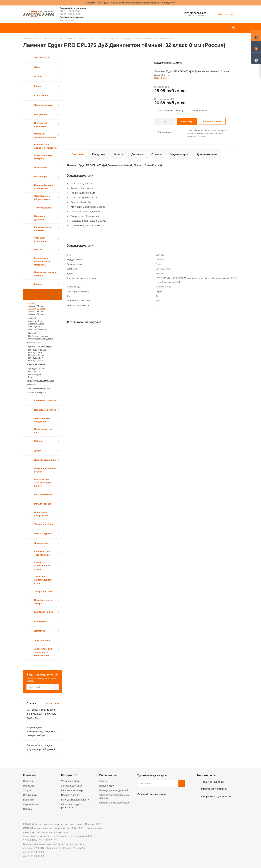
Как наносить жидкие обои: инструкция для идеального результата (41, 714)
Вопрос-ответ (107, 786)
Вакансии (29, 800)
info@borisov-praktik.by (214, 789)
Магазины (29, 786)
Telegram (166, 802)
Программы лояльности (75, 800)
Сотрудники (30, 795)
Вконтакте (141, 802)
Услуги (27, 790)
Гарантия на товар (72, 790)
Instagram (157, 802)
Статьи (103, 781)
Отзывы (28, 809)
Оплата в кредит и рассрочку (72, 806)
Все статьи (53, 703)
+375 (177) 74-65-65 (195, 13)
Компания (30, 775)
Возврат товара (70, 795)
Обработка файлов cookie (115, 803)
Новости (28, 781)
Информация (108, 775)
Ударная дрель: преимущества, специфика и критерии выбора (42, 732)
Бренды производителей (114, 790)
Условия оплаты (71, 781)
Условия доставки (72, 786)
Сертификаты (31, 804)
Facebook (149, 802)
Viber (174, 802)
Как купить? (69, 775)
